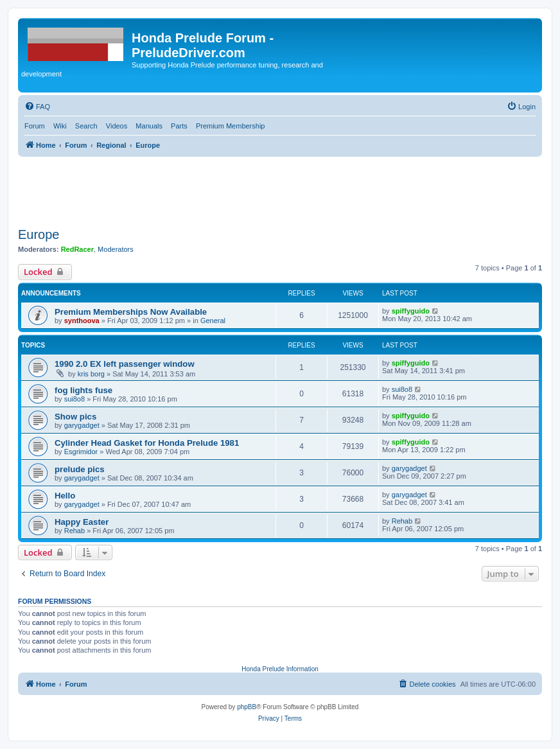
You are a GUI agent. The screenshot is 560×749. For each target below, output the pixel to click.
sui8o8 (74, 399)
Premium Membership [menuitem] (231, 126)
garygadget (82, 425)
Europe (39, 234)
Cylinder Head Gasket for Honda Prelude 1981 (147, 443)
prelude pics (80, 469)
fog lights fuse (83, 390)
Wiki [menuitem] (60, 126)
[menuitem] (37, 107)
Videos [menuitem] (117, 126)
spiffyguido (411, 311)
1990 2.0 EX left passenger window (125, 364)
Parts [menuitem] (179, 126)
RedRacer (77, 249)
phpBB (247, 707)
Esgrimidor (81, 452)
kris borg (91, 374)
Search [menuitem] (86, 126)
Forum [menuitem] (35, 126)
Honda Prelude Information (280, 669)
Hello (65, 496)
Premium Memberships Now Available (131, 312)
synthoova (82, 321)
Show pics (75, 417)
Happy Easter (82, 522)
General (213, 321)
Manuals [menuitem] (149, 126)
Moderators (116, 249)
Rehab (74, 531)
